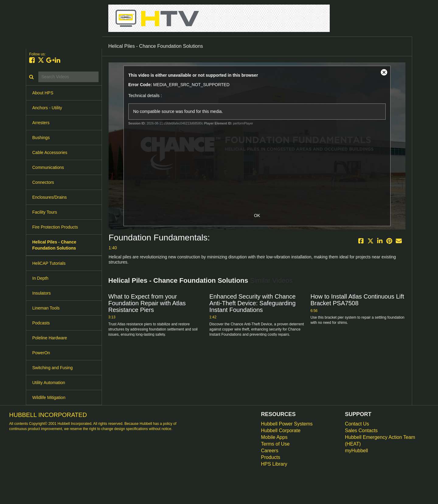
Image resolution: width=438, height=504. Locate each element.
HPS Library (274, 464)
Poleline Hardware (50, 338)
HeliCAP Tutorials (49, 263)
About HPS (43, 93)
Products (271, 457)
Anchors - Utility (47, 108)
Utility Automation (49, 383)
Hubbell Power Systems (287, 424)
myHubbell (356, 451)
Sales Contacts (361, 430)
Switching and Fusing (52, 368)
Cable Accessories (50, 152)
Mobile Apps (274, 437)
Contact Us (357, 424)
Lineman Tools (46, 308)
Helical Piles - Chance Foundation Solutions (54, 245)
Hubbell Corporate (281, 430)
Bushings (41, 138)
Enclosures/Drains (50, 197)
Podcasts (41, 323)
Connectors (43, 182)
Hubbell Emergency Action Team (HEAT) (380, 441)
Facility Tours (45, 212)
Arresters (41, 123)
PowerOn (41, 353)
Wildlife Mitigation (49, 397)
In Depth (40, 278)
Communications (48, 167)
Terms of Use (275, 444)
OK (257, 215)
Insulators (42, 293)
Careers (270, 451)
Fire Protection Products (55, 227)
